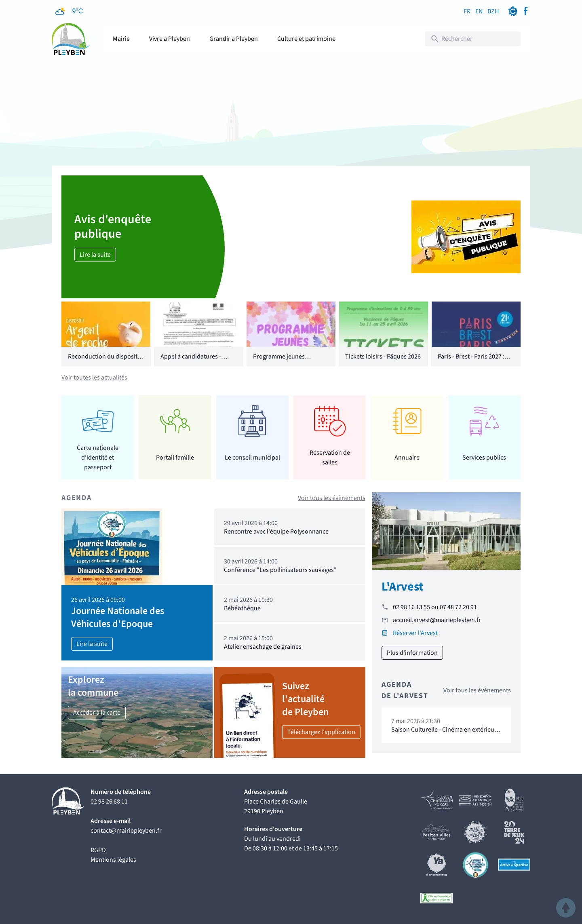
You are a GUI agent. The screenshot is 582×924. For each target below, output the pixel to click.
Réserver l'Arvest (415, 633)
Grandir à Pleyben (234, 39)
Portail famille (175, 458)
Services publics (484, 458)
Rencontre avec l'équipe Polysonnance (276, 532)
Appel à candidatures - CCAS (191, 361)
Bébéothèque (242, 608)
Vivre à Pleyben (170, 39)
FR (467, 11)
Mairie (121, 39)
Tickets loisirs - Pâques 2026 (383, 357)
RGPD (98, 850)
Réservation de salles (330, 458)
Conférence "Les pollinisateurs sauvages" (280, 570)
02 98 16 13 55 (411, 607)
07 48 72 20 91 (458, 607)
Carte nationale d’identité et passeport (98, 457)
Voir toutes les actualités (94, 378)
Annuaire (407, 458)
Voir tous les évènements (332, 498)
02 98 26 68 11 (109, 802)
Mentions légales (113, 860)
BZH (493, 11)
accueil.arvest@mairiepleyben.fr (437, 620)
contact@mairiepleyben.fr (126, 831)
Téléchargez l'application (321, 732)
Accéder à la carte (97, 713)
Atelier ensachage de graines (263, 647)
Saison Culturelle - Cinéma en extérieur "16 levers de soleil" (444, 733)
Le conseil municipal (252, 458)
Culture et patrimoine (306, 39)
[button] (566, 908)
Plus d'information (412, 653)
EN (479, 11)
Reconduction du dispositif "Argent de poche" (104, 361)
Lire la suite (95, 255)
